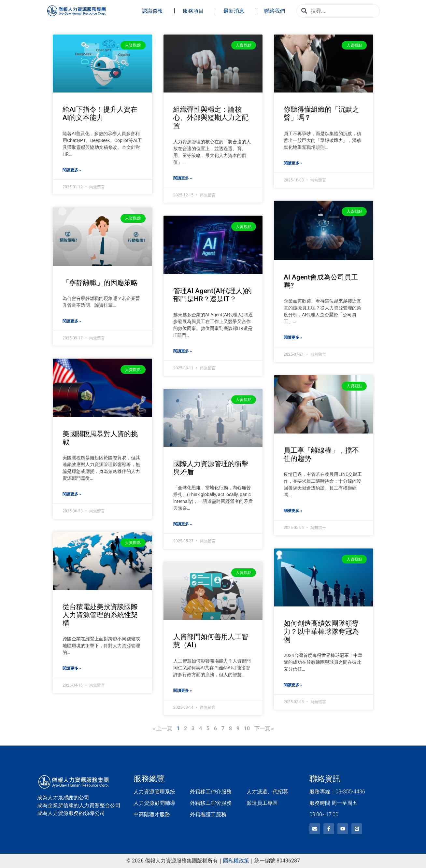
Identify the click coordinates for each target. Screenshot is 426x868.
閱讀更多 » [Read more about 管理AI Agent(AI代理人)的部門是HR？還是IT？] (183, 351)
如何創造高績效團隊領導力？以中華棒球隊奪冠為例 (321, 631)
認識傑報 (154, 11)
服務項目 (195, 11)
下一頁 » (264, 728)
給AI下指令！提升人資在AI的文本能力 (100, 114)
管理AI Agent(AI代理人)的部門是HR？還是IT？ (213, 295)
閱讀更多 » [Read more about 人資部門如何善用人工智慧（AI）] (183, 690)
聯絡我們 (276, 11)
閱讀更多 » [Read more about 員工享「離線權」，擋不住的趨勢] (293, 510)
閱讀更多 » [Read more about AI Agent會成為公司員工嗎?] (293, 337)
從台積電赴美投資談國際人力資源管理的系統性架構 (100, 615)
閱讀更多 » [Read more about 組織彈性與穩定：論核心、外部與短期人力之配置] (183, 178)
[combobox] (338, 11)
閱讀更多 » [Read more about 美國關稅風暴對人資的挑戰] (72, 494)
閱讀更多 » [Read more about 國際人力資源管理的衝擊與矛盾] (183, 524)
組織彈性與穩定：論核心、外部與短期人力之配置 (211, 118)
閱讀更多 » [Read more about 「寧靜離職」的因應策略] (72, 321)
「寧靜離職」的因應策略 (100, 283)
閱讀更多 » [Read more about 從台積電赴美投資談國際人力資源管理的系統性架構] (72, 668)
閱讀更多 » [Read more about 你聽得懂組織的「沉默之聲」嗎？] (293, 163)
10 (247, 728)
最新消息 (235, 11)
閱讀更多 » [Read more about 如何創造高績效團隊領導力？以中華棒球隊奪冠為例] (293, 685)
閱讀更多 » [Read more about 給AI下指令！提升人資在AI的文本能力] (72, 170)
